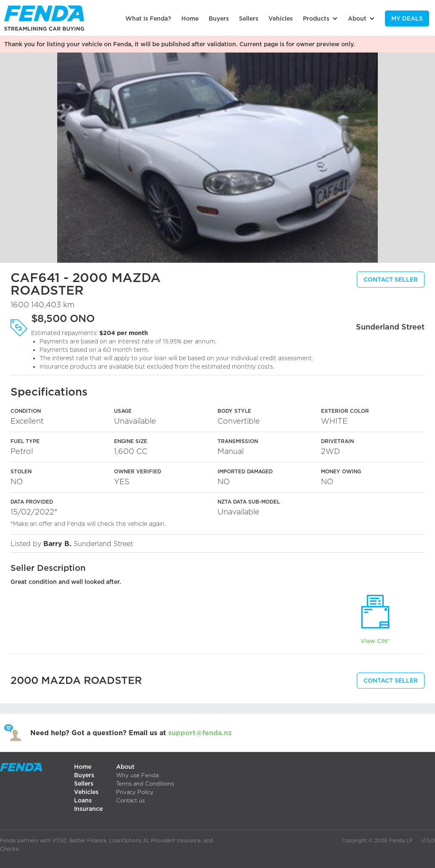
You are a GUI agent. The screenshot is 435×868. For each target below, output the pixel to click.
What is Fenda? (148, 18)
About (125, 766)
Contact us (130, 800)
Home (190, 18)
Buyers (219, 18)
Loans (83, 800)
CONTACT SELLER (391, 279)
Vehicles (281, 18)
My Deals (407, 18)
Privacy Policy (135, 792)
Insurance (88, 809)
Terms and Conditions (145, 784)
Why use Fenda (137, 775)
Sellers (249, 18)
